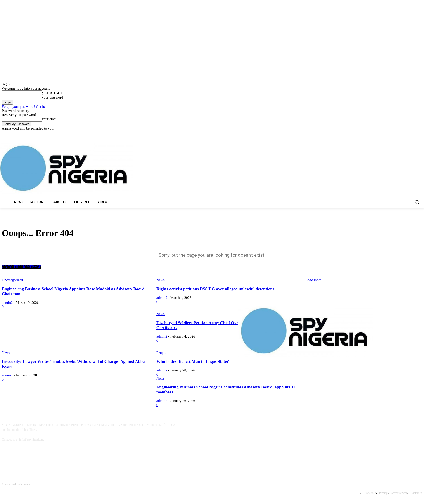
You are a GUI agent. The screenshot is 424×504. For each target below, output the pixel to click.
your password (52, 97)
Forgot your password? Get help (25, 107)
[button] (417, 202)
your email (50, 119)
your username (53, 93)
